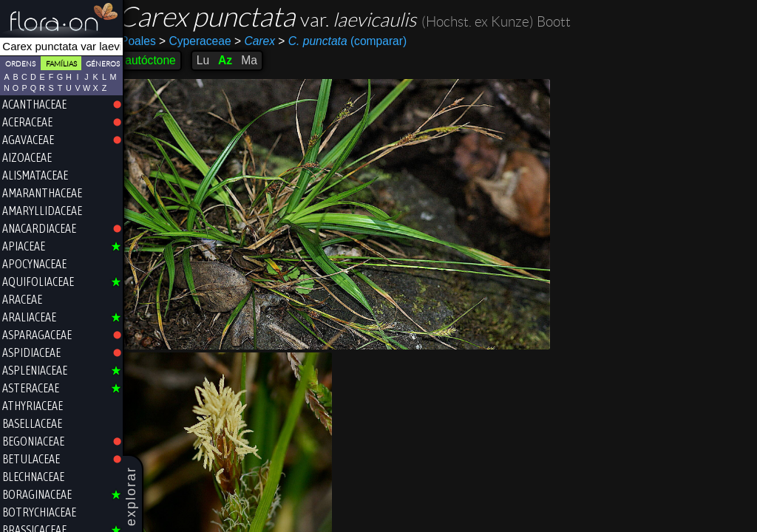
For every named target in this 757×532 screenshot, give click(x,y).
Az (235, 60)
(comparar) (352, 41)
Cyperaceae (205, 41)
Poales (148, 41)
